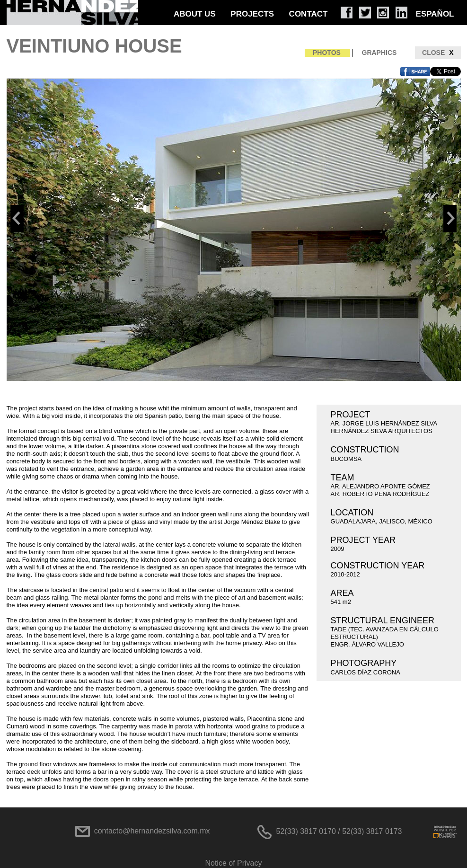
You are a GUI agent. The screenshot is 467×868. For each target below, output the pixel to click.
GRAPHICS (379, 53)
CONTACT (308, 14)
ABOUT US (195, 14)
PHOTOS (327, 53)
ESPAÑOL (435, 14)
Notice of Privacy (233, 863)
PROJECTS (252, 14)
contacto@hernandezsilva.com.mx (152, 831)
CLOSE (438, 53)
